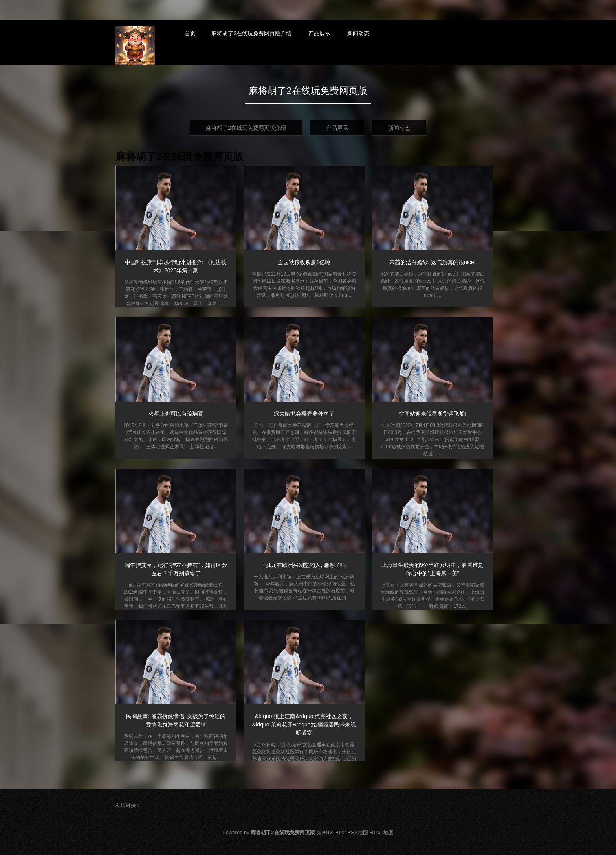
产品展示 (319, 33)
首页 (190, 33)
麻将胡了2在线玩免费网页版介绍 (251, 33)
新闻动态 (358, 33)
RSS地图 (358, 832)
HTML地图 (382, 832)
